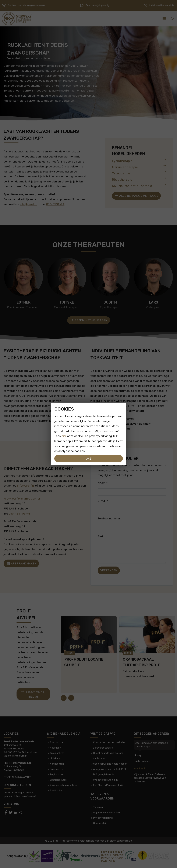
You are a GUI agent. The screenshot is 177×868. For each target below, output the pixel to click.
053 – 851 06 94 (19, 514)
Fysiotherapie (139, 160)
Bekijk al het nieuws (33, 694)
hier (64, 436)
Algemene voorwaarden (107, 813)
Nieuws (69, 653)
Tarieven (98, 807)
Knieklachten (57, 753)
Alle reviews (143, 761)
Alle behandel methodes (136, 196)
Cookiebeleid (100, 823)
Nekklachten (57, 764)
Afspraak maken (21, 563)
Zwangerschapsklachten (64, 785)
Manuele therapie (139, 166)
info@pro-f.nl (28, 204)
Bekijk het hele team (89, 320)
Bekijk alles (56, 791)
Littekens (55, 758)
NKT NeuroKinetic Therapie (139, 185)
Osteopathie (139, 173)
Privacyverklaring (103, 818)
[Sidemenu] (164, 19)
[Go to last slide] (64, 698)
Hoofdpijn (55, 748)
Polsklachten (57, 769)
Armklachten (57, 742)
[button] (172, 19)
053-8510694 (55, 204)
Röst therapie (139, 179)
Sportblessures (58, 780)
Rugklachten (57, 774)
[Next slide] (71, 698)
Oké (88, 459)
